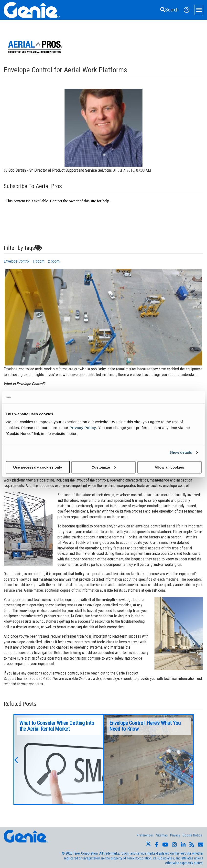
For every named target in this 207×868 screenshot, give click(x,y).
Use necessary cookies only (38, 467)
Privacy (175, 835)
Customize (104, 467)
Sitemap (162, 835)
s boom (39, 261)
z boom (54, 261)
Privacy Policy (83, 427)
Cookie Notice (192, 835)
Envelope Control (17, 261)
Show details (181, 452)
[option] (59, 760)
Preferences (145, 835)
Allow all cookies (169, 467)
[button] (16, 760)
